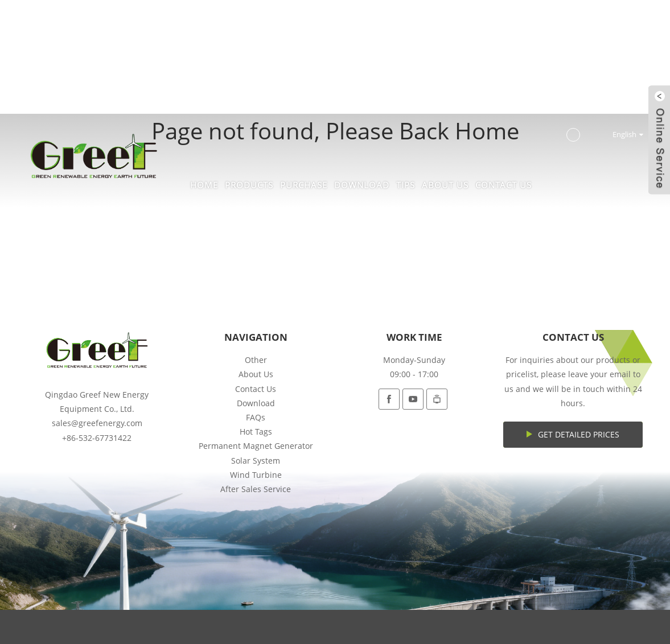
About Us (445, 185)
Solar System (256, 461)
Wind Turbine (256, 475)
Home (204, 185)
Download (362, 185)
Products (249, 185)
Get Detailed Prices (579, 434)
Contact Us (503, 185)
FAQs (256, 417)
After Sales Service (256, 489)
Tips (406, 185)
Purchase (304, 185)
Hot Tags (256, 432)
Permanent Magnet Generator (256, 446)
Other (256, 360)
